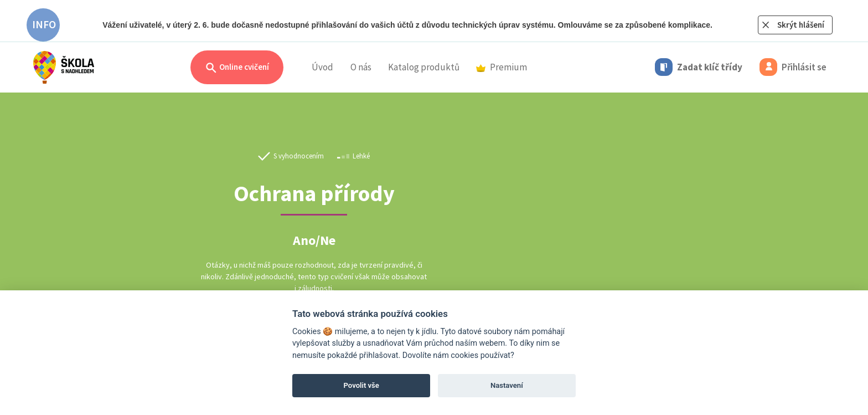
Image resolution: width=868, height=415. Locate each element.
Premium (502, 67)
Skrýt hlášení (801, 25)
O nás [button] (361, 67)
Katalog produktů (424, 67)
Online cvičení (237, 68)
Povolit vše (361, 385)
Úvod (322, 67)
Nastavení (507, 385)
